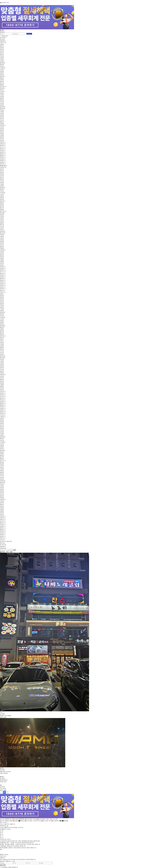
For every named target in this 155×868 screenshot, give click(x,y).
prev (1, 792)
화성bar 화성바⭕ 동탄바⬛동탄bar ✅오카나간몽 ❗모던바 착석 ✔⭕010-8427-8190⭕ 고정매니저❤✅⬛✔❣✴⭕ (36, 821)
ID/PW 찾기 (3, 38)
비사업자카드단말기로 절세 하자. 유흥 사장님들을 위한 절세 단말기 (18, 841)
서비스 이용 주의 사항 (6, 824)
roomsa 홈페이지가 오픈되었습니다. (10, 827)
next (7, 792)
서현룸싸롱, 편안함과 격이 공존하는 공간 (11, 846)
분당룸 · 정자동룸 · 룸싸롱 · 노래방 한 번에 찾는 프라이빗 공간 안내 (18, 844)
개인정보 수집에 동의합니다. (10, 867)
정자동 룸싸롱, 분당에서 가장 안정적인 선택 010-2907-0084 (17, 848)
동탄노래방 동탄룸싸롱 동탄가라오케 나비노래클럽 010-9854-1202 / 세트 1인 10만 (35, 819)
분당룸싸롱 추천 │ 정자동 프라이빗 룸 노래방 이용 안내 (15, 843)
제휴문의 (2, 826)
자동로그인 (5, 36)
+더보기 (5, 822)
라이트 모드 (6, 3)
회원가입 (2, 32)
